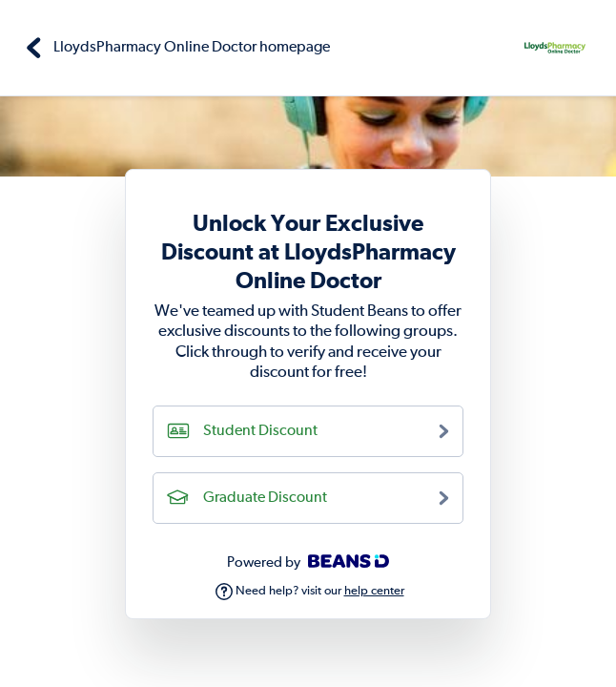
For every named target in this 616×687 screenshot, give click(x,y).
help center (374, 591)
